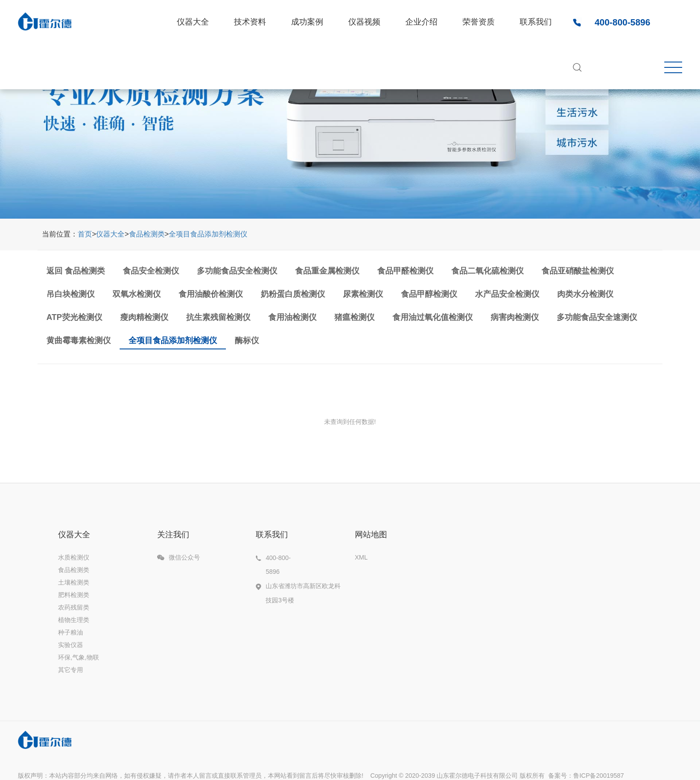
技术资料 (250, 22)
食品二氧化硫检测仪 (487, 271)
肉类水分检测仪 (585, 294)
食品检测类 (147, 234)
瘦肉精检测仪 (144, 317)
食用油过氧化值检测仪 (433, 317)
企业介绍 (421, 22)
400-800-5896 (623, 22)
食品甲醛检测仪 (405, 271)
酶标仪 (247, 340)
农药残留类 (74, 607)
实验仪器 (71, 645)
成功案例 (307, 22)
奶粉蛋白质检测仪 (293, 294)
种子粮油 (71, 632)
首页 (85, 234)
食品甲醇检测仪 (429, 294)
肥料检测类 (74, 595)
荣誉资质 (479, 22)
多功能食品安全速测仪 (597, 317)
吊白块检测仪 (71, 294)
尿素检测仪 (363, 294)
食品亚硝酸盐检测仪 (578, 271)
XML (361, 557)
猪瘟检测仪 (354, 317)
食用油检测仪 (292, 317)
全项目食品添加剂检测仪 (208, 234)
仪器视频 (364, 22)
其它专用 (71, 670)
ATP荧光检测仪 (74, 317)
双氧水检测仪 (137, 294)
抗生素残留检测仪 (218, 317)
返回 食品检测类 (76, 271)
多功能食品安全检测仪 (237, 271)
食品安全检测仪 (151, 271)
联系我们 (536, 22)
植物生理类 (74, 620)
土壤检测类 (74, 582)
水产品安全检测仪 (507, 294)
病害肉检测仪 (515, 317)
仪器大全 (193, 22)
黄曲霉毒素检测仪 (79, 340)
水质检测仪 (74, 557)
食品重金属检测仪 (327, 271)
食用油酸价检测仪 (211, 294)
